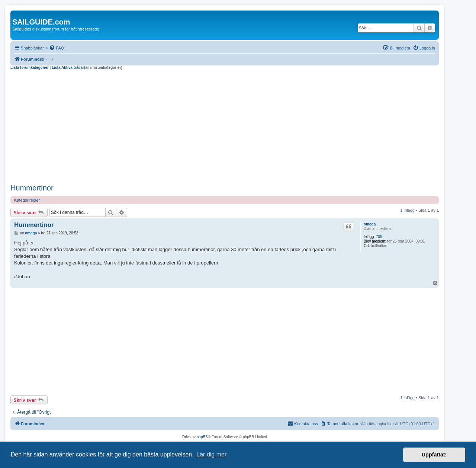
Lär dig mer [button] (211, 454)
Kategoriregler (27, 200)
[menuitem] (57, 48)
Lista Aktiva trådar (68, 68)
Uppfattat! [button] (434, 455)
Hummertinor (32, 188)
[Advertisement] (225, 126)
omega (370, 224)
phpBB (202, 437)
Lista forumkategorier (30, 68)
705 (379, 237)
